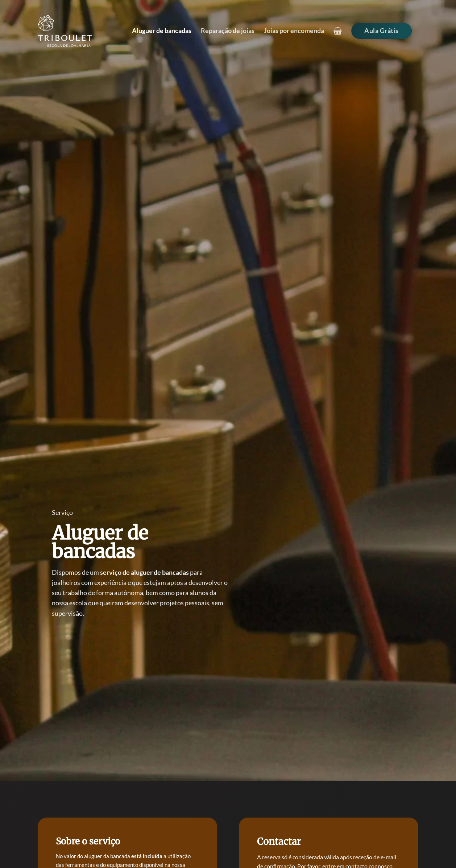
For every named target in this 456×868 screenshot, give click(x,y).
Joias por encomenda (294, 31)
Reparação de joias (228, 31)
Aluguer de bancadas (162, 31)
